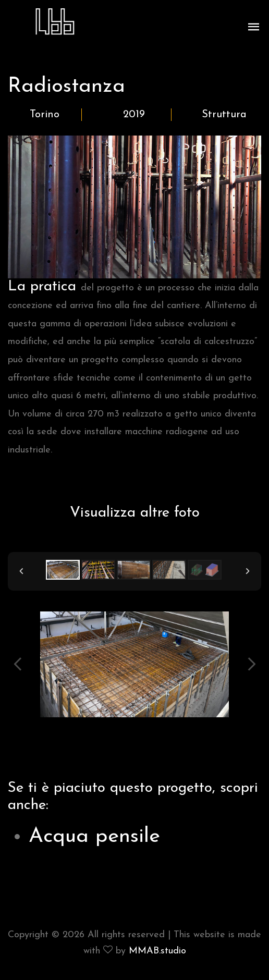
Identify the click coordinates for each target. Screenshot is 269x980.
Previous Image (18, 664)
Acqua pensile (94, 837)
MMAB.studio (157, 951)
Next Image (251, 664)
